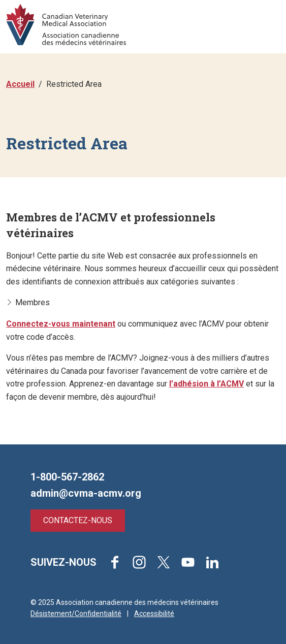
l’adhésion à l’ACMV (206, 384)
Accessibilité (154, 614)
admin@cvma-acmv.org (86, 493)
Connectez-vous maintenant (61, 324)
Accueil (20, 84)
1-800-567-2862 (67, 477)
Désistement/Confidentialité (76, 614)
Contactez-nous (78, 520)
